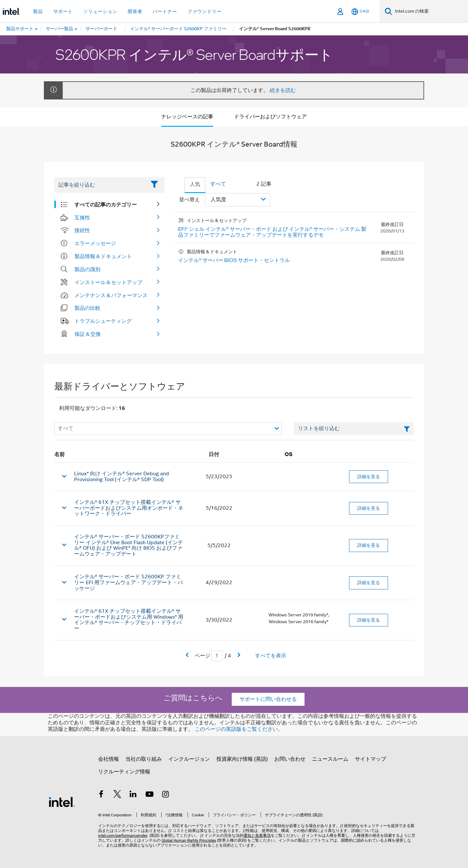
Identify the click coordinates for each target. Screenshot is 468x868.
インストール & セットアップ (108, 282)
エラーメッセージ (95, 243)
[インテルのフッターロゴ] (62, 802)
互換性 (82, 217)
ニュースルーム (330, 759)
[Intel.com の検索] (430, 11)
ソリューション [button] (100, 11)
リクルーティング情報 (124, 772)
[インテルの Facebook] (101, 795)
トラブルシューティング (103, 321)
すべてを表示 (271, 656)
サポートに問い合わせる (268, 699)
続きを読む (283, 90)
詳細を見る (369, 477)
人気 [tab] (195, 184)
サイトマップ (370, 759)
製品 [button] (38, 11)
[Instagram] (165, 795)
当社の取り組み (144, 759)
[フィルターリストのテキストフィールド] (354, 429)
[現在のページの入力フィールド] (217, 656)
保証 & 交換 (88, 334)
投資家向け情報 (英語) (242, 759)
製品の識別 (87, 269)
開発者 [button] (135, 11)
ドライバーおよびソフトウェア (270, 117)
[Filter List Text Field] (100, 185)
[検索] (389, 11)
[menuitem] (60, 29)
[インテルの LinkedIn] (133, 795)
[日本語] (360, 12)
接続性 (82, 230)
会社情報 (109, 759)
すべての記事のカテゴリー (106, 204)
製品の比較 (87, 308)
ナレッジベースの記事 (187, 117)
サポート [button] (63, 11)
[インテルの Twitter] (117, 795)
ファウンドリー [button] (205, 11)
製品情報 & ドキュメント (103, 256)
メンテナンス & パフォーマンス (111, 295)
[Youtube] (149, 795)
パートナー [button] (165, 11)
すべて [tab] (218, 184)
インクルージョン (189, 759)
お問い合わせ (290, 759)
